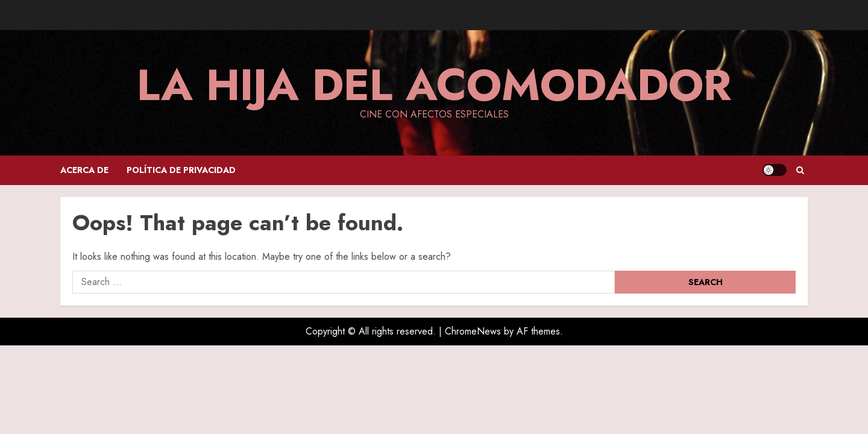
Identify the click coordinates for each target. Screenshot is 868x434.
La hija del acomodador (434, 85)
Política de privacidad (181, 170)
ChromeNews (473, 331)
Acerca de (84, 170)
